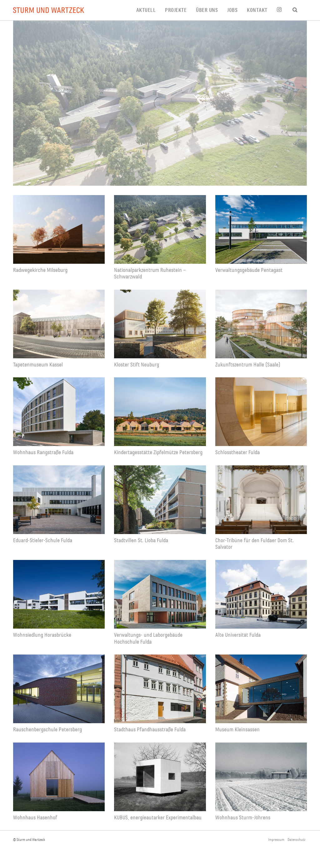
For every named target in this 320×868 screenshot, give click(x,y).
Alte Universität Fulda (238, 635)
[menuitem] (151, 10)
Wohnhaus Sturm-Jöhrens (243, 818)
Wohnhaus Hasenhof (35, 818)
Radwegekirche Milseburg (40, 270)
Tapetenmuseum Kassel (38, 365)
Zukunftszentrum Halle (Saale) (248, 365)
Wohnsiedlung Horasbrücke (42, 635)
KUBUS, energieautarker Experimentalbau (158, 818)
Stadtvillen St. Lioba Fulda (141, 540)
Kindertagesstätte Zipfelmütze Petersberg (158, 452)
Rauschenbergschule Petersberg (47, 730)
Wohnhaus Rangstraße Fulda (43, 452)
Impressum (276, 840)
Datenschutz (296, 840)
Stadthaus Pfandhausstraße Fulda (150, 730)
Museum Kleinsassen (237, 730)
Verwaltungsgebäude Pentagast (249, 270)
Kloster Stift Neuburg (137, 365)
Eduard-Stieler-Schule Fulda (43, 540)
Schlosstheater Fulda (237, 452)
